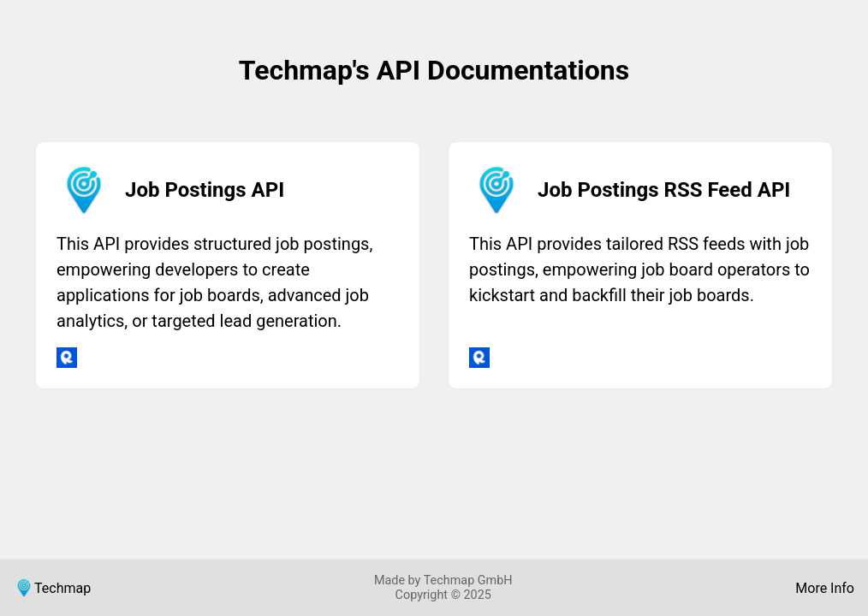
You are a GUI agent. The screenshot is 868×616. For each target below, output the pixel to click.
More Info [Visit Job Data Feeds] (825, 588)
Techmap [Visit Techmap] (52, 588)
